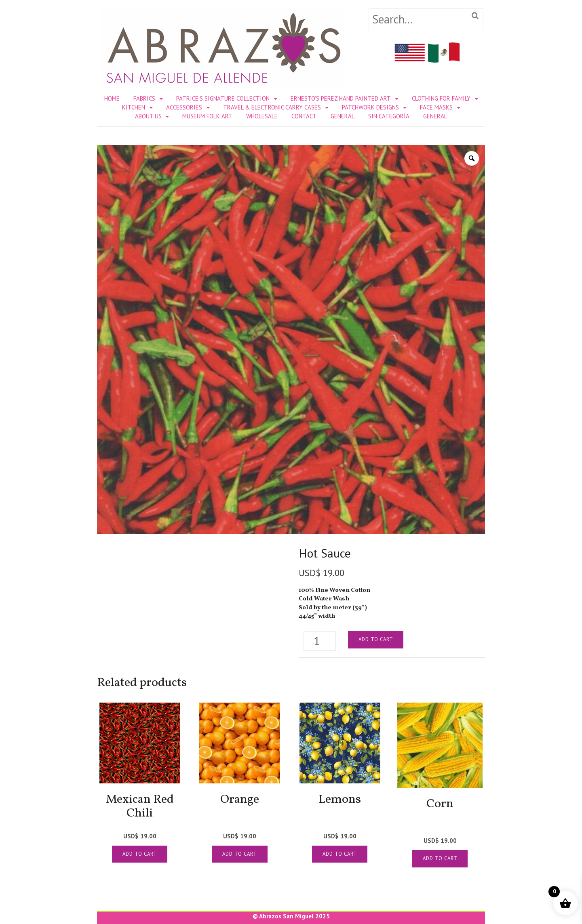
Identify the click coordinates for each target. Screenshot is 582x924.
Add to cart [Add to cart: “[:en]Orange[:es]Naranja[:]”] (240, 854)
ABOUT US (148, 116)
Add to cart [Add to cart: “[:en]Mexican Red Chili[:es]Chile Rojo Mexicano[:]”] (140, 854)
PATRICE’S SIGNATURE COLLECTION (223, 98)
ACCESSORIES (184, 107)
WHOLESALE (262, 116)
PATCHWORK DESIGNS (370, 107)
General (343, 116)
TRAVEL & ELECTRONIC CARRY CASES (272, 107)
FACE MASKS (436, 107)
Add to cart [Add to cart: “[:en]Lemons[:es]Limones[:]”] (340, 854)
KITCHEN (134, 107)
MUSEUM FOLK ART (207, 116)
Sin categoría (389, 116)
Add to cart (376, 639)
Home (112, 98)
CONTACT (304, 116)
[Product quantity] (320, 641)
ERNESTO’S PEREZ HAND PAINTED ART (341, 98)
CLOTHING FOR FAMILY (441, 98)
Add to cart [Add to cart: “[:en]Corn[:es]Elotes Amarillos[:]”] (440, 858)
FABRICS (144, 98)
